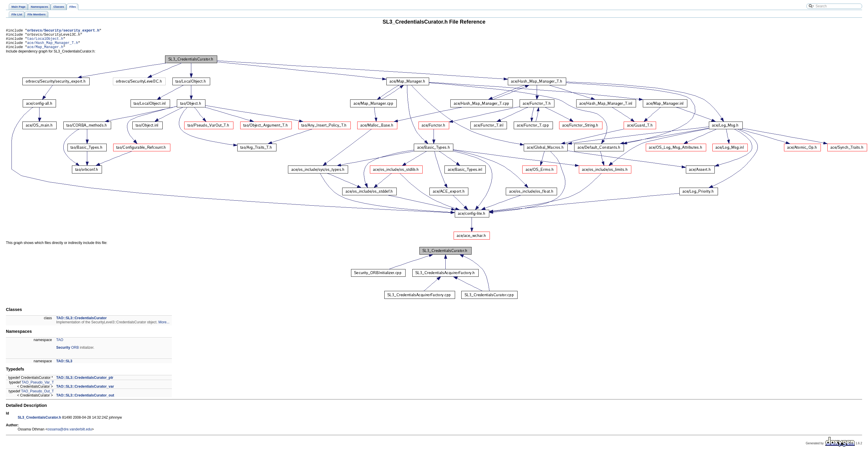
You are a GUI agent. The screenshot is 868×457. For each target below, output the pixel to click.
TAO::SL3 (64, 366)
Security (63, 352)
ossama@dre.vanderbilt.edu (70, 434)
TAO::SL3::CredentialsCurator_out (85, 400)
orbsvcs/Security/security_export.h (63, 31)
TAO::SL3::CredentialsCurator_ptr (85, 382)
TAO (60, 344)
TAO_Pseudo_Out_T (38, 396)
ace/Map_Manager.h (45, 51)
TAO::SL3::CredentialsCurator (81, 322)
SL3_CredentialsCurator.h (39, 422)
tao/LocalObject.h (45, 41)
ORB (75, 352)
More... (164, 327)
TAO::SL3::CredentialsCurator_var (85, 391)
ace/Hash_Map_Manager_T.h (53, 46)
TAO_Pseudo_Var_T (38, 387)
